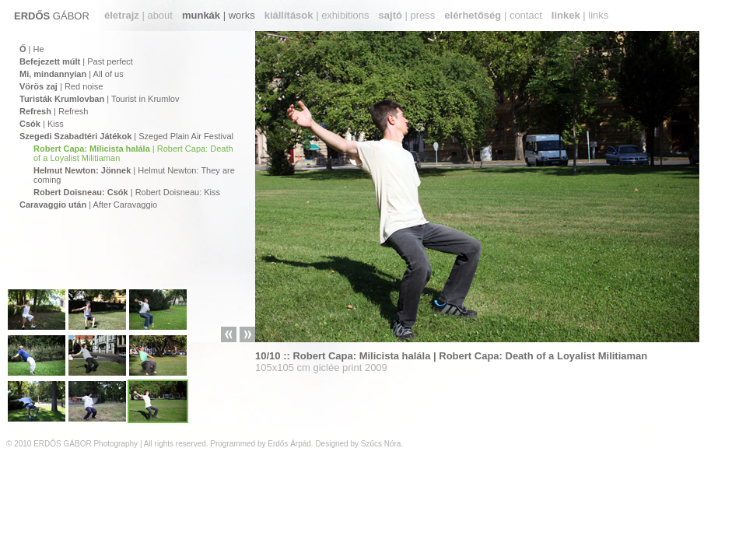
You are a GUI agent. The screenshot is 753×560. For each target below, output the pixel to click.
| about (138, 15)
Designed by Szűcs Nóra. (359, 444)
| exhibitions (317, 15)
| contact (493, 15)
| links (580, 15)
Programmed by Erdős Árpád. (261, 444)
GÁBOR (52, 16)
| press (407, 15)
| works (219, 15)
